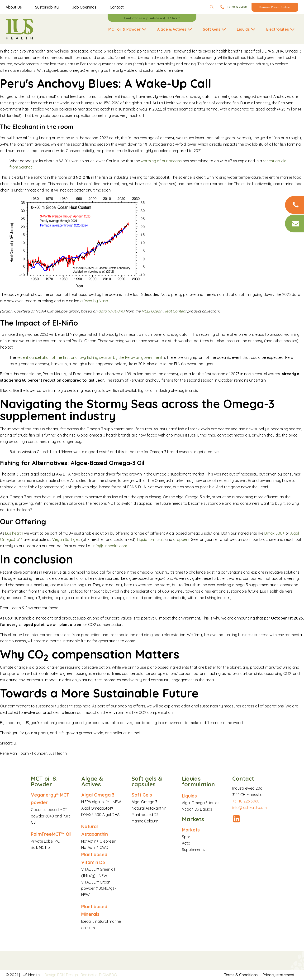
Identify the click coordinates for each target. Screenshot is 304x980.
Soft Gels (142, 795)
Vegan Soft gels (66, 539)
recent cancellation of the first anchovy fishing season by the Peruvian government (89, 357)
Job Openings (84, 7)
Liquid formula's (151, 539)
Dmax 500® (275, 533)
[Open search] (212, 7)
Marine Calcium (145, 821)
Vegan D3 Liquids (197, 809)
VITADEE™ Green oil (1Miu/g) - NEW (98, 872)
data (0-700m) (111, 311)
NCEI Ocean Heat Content (164, 311)
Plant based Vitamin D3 (94, 858)
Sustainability (47, 7)
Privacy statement (278, 975)
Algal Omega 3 (98, 795)
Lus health (15, 533)
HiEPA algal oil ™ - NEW (101, 802)
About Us (14, 7)
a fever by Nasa (94, 301)
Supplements (193, 850)
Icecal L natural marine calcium (101, 925)
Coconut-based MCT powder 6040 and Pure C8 (51, 816)
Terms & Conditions (241, 975)
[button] (128, 29)
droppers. (182, 539)
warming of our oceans (161, 161)
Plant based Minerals (94, 910)
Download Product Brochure (275, 7)
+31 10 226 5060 (246, 801)
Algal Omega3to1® (97, 808)
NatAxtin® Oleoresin (99, 841)
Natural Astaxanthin (95, 830)
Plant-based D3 (145, 815)
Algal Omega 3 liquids (201, 803)
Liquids (189, 796)
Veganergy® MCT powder (50, 799)
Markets (191, 830)
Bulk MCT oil (41, 847)
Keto (186, 843)
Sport (187, 837)
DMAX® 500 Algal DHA (100, 815)
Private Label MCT (46, 841)
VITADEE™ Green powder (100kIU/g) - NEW (99, 889)
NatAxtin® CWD (95, 847)
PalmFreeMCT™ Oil (51, 834)
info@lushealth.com (110, 546)
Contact (117, 7)
